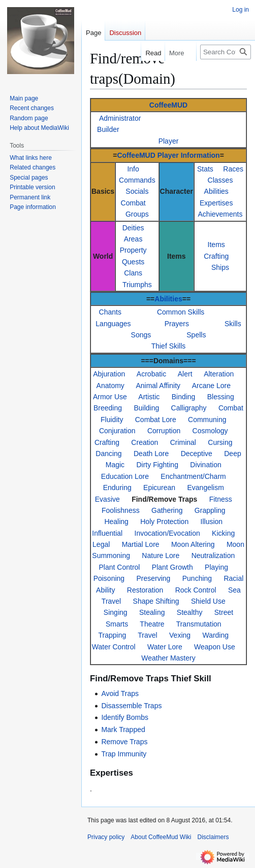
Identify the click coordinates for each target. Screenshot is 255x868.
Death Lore (151, 454)
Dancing (108, 454)
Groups (137, 214)
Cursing (220, 442)
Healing (116, 522)
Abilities (216, 191)
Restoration (145, 590)
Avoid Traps (120, 693)
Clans (133, 273)
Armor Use (110, 397)
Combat (133, 203)
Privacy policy (106, 837)
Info (133, 169)
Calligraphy (189, 408)
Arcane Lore (211, 386)
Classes (220, 180)
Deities (133, 228)
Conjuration (117, 431)
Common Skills (181, 312)
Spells (196, 335)
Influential (107, 533)
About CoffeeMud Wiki (161, 837)
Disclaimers (213, 837)
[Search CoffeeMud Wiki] (226, 52)
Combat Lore (156, 420)
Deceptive (197, 454)
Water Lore (165, 647)
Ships (220, 267)
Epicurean (159, 488)
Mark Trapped (123, 730)
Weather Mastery (168, 658)
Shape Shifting (156, 601)
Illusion (212, 522)
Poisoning (109, 578)
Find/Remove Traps (164, 499)
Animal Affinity (158, 386)
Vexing (180, 635)
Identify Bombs (125, 717)
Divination (205, 465)
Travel (147, 635)
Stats (205, 169)
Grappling (210, 510)
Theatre (152, 624)
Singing (116, 612)
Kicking (223, 533)
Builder (108, 129)
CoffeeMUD (168, 105)
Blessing (221, 397)
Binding (184, 397)
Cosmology (210, 431)
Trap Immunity (124, 754)
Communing (207, 420)
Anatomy (110, 386)
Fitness (221, 499)
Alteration (219, 374)
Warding (215, 635)
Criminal (183, 442)
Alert (185, 374)
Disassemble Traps (131, 706)
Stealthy (190, 612)
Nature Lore (161, 555)
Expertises (216, 203)
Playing (216, 567)
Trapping (112, 635)
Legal (101, 544)
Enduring (117, 488)
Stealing (152, 612)
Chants (110, 312)
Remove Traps (124, 742)
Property (133, 250)
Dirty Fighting (157, 465)
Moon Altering (193, 544)
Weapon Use (215, 647)
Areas (133, 239)
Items (216, 245)
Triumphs (137, 285)
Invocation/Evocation (167, 533)
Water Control (114, 647)
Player (169, 141)
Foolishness (121, 510)
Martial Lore (141, 544)
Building (146, 408)
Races (233, 169)
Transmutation (199, 624)
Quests (133, 262)
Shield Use (208, 601)
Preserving (153, 578)
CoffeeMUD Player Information (168, 155)
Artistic (149, 397)
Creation (145, 442)
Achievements (220, 214)
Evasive (107, 499)
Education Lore (125, 476)
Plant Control (120, 567)
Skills (233, 324)
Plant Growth (172, 567)
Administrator (120, 118)
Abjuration (109, 374)
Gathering (167, 510)
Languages (113, 324)
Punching (197, 578)
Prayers (177, 324)
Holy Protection (164, 522)
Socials (137, 191)
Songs (141, 335)
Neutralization (213, 555)
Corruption (164, 431)
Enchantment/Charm (193, 476)
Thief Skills (169, 346)
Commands (137, 180)
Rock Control (196, 590)
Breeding (108, 408)
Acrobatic (151, 374)
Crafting (216, 256)
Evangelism (205, 488)
